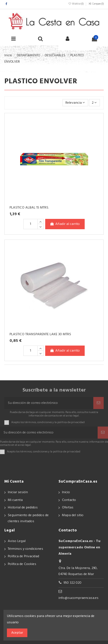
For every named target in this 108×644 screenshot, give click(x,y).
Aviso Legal (17, 541)
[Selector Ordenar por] (75, 103)
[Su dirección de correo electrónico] (49, 403)
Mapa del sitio (73, 515)
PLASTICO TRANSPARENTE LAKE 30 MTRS (40, 334)
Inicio (66, 492)
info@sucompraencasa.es (78, 598)
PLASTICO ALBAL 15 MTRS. (29, 208)
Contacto (69, 500)
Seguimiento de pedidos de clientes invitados (28, 518)
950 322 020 (73, 583)
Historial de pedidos (23, 508)
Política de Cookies (22, 564)
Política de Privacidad (23, 556)
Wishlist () (76, 4)
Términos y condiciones (25, 549)
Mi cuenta (15, 500)
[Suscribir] (98, 403)
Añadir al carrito (65, 224)
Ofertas (68, 508)
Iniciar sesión (18, 492)
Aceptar (17, 633)
